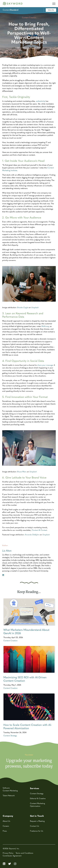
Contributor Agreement (12, 856)
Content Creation (10, 640)
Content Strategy (10, 735)
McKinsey (45, 326)
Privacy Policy (8, 853)
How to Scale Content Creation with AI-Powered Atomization (28, 726)
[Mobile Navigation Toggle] (54, 3)
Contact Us (35, 826)
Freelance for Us (37, 831)
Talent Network (9, 795)
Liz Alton (7, 550)
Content (10, 10)
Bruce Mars (22, 472)
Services (35, 788)
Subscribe (51, 10)
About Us (6, 821)
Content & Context (39, 530)
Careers (6, 826)
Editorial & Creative (38, 798)
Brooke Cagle (23, 307)
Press (5, 831)
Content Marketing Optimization (37, 805)
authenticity (40, 101)
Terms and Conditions (24, 853)
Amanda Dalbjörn (32, 535)
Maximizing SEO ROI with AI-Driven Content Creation (25, 679)
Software (6, 788)
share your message (45, 365)
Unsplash (35, 307)
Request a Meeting (37, 821)
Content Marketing (10, 791)
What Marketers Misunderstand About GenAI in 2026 (26, 631)
